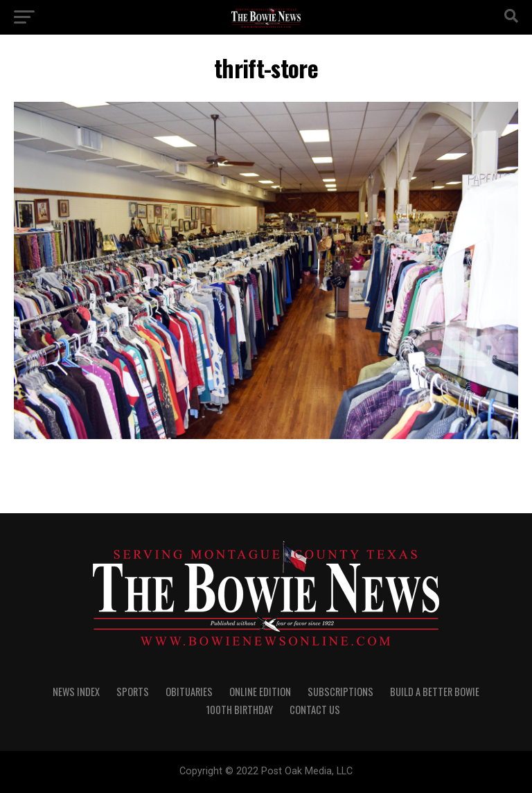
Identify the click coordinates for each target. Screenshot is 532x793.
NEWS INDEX (76, 692)
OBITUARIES (189, 692)
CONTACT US (315, 710)
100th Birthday (240, 710)
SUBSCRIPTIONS (340, 692)
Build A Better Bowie (435, 692)
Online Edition (260, 692)
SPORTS (133, 692)
